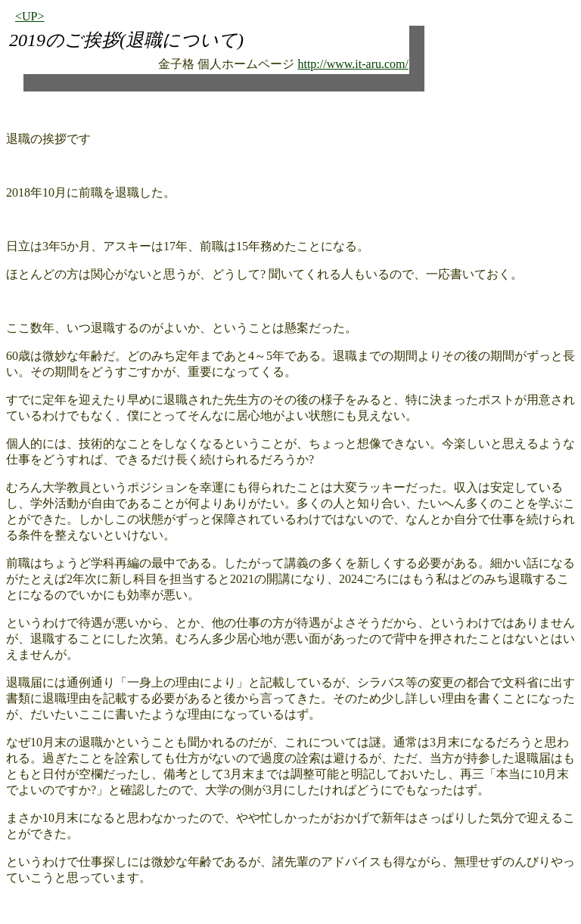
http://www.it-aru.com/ (353, 64)
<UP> (30, 16)
